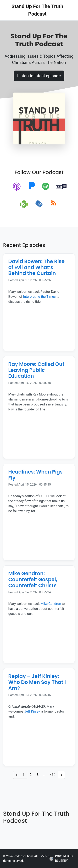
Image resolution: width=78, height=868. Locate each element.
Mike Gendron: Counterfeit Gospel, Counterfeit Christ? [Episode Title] (33, 579)
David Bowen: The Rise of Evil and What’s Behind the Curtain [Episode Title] (36, 267)
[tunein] (61, 187)
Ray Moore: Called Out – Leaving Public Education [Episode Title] (39, 370)
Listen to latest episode (39, 76)
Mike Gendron (51, 604)
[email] (39, 204)
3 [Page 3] (38, 775)
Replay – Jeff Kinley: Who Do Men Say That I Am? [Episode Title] (37, 682)
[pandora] (32, 187)
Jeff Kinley (32, 711)
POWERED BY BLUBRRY (61, 859)
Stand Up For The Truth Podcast (37, 10)
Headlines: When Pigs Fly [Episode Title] (35, 475)
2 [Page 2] (31, 775)
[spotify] (46, 187)
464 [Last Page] (53, 775)
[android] (24, 204)
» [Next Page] (61, 775)
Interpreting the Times (39, 297)
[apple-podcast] (17, 187)
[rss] (54, 204)
